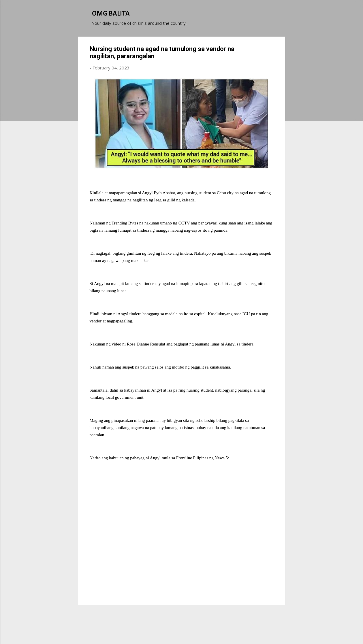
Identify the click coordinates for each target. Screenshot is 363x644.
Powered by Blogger (182, 617)
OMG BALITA (111, 14)
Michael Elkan (195, 629)
